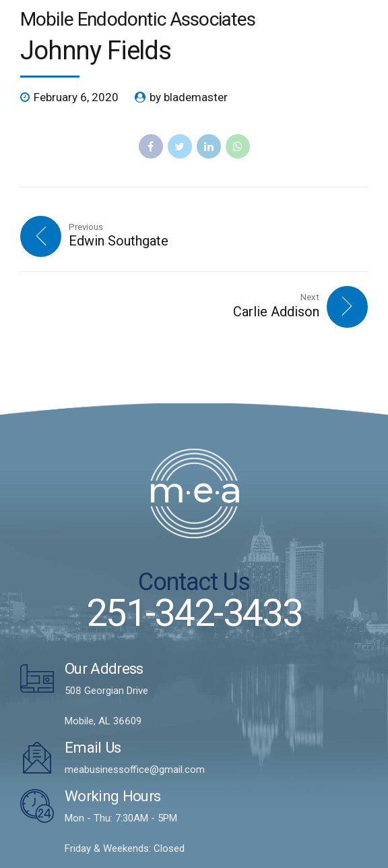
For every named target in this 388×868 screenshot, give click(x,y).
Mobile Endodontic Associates (138, 19)
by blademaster (189, 97)
